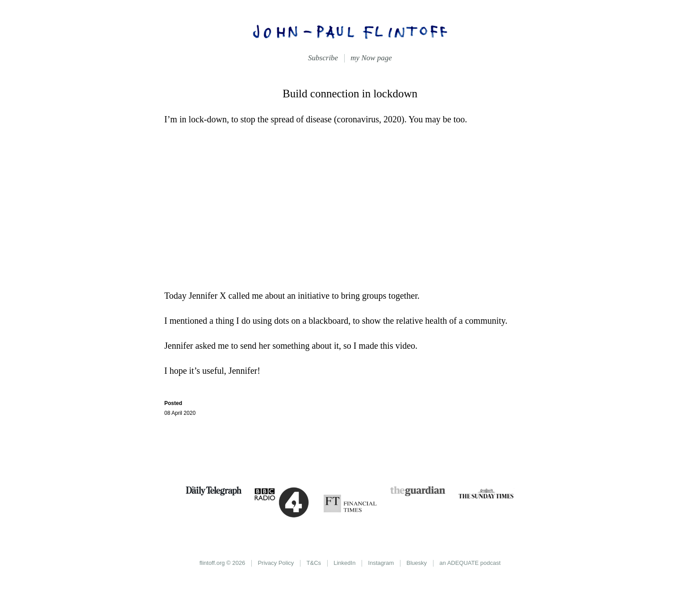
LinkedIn (344, 563)
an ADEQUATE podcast (470, 563)
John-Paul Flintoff (350, 31)
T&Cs (314, 563)
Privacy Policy (276, 563)
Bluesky (417, 563)
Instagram (381, 563)
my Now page (371, 58)
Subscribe (323, 58)
